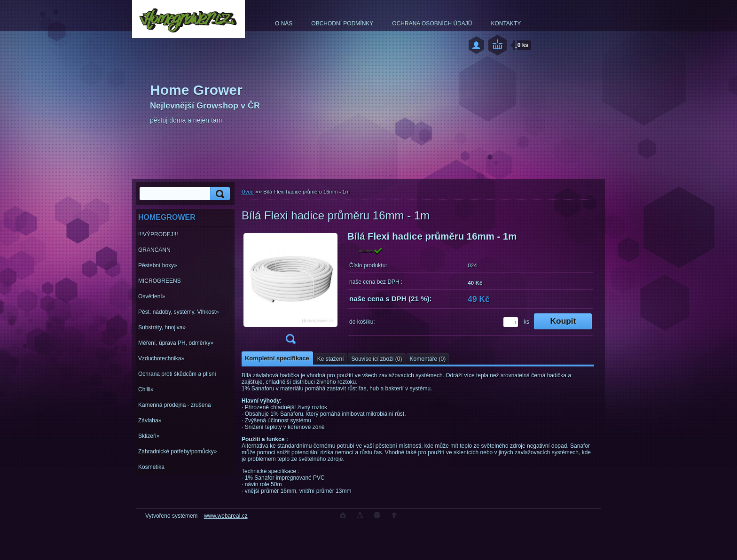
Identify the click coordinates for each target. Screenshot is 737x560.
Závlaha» (150, 420)
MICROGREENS (160, 281)
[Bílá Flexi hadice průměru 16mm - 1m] (290, 291)
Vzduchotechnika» (161, 358)
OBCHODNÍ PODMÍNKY (342, 23)
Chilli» (146, 389)
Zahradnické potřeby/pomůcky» (177, 451)
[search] (219, 194)
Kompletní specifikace (277, 358)
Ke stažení (331, 359)
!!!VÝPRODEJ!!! (158, 234)
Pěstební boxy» (158, 265)
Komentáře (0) (428, 359)
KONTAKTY (506, 23)
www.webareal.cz (226, 516)
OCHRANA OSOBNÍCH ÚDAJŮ (432, 23)
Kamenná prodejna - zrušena (175, 405)
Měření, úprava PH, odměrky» (176, 343)
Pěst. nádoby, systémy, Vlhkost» (179, 312)
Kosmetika (151, 467)
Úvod (248, 192)
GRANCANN (154, 250)
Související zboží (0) (376, 359)
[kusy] (511, 322)
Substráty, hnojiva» (162, 327)
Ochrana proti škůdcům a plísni (177, 374)
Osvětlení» (152, 296)
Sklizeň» (149, 436)
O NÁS (284, 23)
